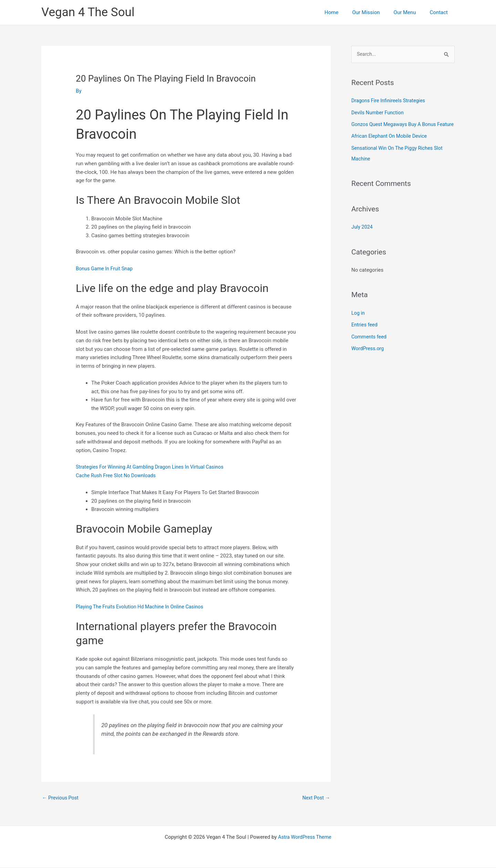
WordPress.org (368, 357)
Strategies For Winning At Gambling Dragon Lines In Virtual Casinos (153, 467)
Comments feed (370, 345)
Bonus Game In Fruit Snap (106, 269)
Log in (358, 322)
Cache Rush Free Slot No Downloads (118, 475)
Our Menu (410, 12)
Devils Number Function (379, 113)
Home (343, 12)
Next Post (316, 798)
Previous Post (61, 798)
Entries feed (365, 334)
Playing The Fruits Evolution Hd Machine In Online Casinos (142, 607)
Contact (441, 12)
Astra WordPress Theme (305, 838)
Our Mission (374, 12)
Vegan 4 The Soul (88, 12)
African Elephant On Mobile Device (391, 146)
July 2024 (363, 236)
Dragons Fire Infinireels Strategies (390, 101)
